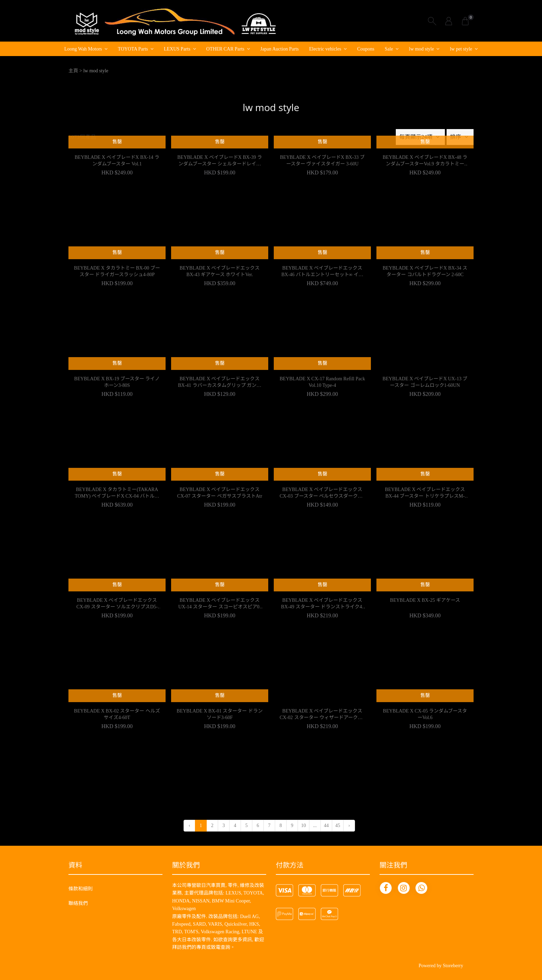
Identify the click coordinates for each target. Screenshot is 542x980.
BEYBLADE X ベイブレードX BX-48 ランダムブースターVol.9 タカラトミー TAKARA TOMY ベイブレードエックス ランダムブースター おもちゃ (425, 161)
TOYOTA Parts (133, 49)
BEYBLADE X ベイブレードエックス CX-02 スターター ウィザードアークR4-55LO (322, 715)
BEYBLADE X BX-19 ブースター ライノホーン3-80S (117, 382)
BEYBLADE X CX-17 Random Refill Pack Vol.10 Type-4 (322, 382)
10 (303, 825)
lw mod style (421, 49)
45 (338, 825)
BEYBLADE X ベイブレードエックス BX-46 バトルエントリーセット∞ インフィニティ (322, 272)
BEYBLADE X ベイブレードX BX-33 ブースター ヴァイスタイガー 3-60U (322, 161)
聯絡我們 (78, 903)
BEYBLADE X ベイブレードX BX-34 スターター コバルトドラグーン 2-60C (425, 271)
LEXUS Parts (177, 49)
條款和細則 (81, 889)
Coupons (366, 49)
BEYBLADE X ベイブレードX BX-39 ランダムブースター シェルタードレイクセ (220, 161)
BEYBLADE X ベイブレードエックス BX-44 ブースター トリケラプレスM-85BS (425, 493)
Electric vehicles (325, 49)
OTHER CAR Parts (225, 49)
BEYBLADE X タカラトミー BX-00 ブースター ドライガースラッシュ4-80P (117, 271)
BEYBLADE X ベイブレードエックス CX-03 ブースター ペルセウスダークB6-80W (322, 493)
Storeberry (453, 966)
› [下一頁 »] (349, 825)
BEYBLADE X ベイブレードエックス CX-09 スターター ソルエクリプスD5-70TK (117, 604)
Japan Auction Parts (279, 49)
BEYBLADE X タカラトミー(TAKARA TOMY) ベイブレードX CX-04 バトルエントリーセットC (117, 493)
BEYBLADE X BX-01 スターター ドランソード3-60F (220, 714)
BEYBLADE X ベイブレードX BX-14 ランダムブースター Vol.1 (117, 161)
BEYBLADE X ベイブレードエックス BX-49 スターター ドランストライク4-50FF (322, 604)
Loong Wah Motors (83, 49)
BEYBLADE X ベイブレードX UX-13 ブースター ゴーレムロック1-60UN (425, 382)
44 (326, 825)
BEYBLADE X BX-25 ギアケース (425, 600)
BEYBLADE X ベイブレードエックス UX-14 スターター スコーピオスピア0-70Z (220, 604)
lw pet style (461, 49)
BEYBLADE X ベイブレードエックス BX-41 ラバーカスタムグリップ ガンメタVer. (220, 383)
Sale (389, 49)
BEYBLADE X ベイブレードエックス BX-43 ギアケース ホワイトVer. (220, 271)
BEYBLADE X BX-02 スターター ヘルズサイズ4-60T (117, 714)
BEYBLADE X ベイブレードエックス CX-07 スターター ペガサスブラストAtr (220, 493)
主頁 (73, 71)
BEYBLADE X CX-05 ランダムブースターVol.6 (425, 714)
